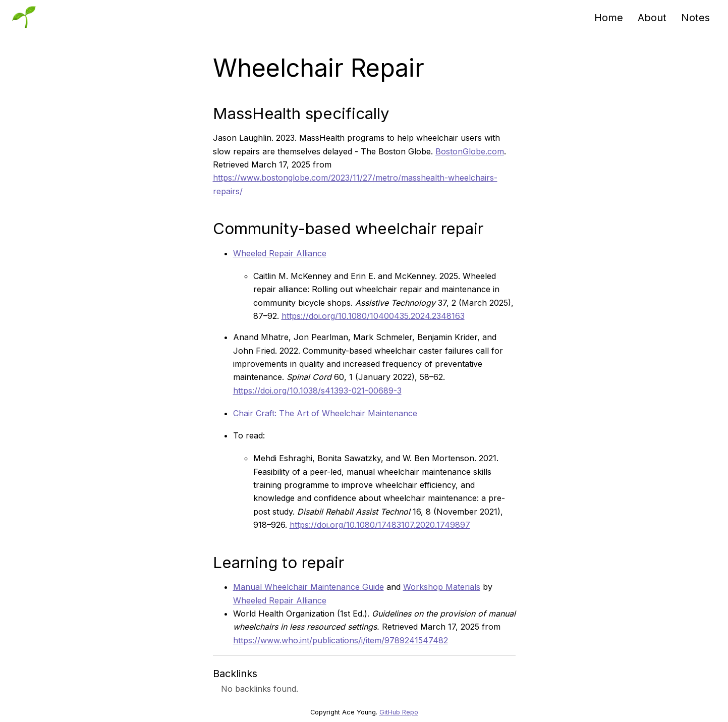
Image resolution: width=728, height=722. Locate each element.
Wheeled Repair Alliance (280, 253)
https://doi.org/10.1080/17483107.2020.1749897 (380, 525)
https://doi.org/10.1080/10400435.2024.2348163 (373, 316)
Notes (695, 18)
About (652, 18)
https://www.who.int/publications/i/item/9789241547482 (341, 640)
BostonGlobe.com (470, 151)
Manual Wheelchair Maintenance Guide (309, 587)
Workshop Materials (442, 587)
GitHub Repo (399, 712)
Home (609, 18)
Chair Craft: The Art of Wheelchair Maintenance (325, 413)
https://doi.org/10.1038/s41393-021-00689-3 (317, 391)
